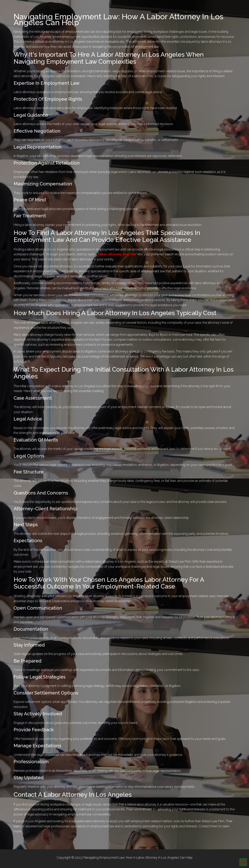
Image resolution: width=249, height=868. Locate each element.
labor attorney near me (117, 254)
